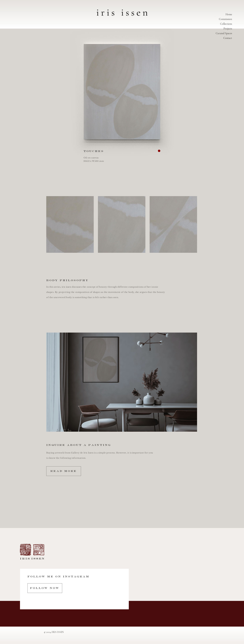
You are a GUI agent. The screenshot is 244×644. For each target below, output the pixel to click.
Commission (225, 19)
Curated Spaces (224, 33)
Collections (226, 24)
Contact (228, 38)
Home (229, 14)
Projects (228, 29)
